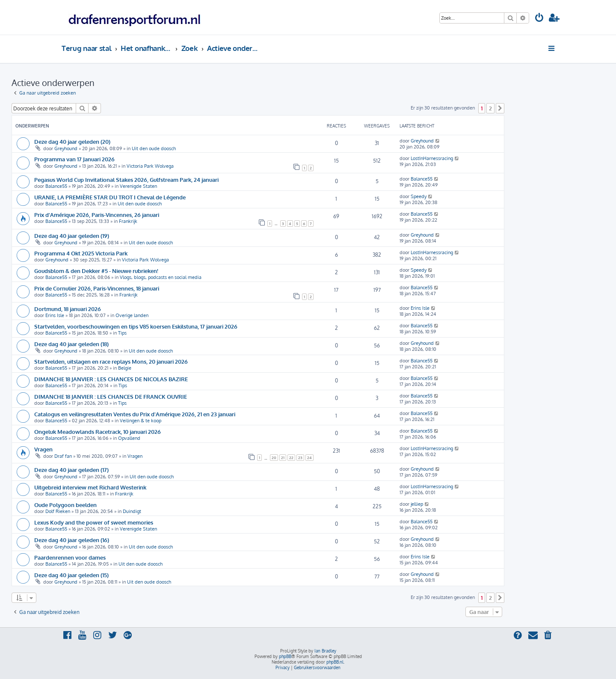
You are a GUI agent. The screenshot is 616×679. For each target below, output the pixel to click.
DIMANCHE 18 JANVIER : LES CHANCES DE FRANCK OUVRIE (111, 396)
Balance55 (56, 186)
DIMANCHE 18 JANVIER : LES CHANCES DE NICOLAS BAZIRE (111, 379)
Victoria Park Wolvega (150, 166)
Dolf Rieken (58, 511)
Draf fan (63, 456)
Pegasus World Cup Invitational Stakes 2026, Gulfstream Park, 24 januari (126, 179)
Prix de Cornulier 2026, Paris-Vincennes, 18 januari (97, 288)
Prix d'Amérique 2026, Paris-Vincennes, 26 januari (97, 215)
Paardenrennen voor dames (70, 557)
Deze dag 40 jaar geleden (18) (71, 344)
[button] (500, 108)
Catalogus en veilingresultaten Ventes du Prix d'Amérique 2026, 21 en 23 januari (135, 414)
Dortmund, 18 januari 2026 (68, 309)
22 (291, 458)
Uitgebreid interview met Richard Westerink (90, 487)
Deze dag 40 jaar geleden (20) (72, 141)
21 (283, 458)
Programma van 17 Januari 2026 (74, 159)
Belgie (125, 368)
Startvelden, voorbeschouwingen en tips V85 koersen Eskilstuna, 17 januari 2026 (136, 326)
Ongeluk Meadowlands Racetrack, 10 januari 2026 (98, 431)
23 (300, 458)
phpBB (285, 656)
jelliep (417, 504)
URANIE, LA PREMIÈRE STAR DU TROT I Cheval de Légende (110, 197)
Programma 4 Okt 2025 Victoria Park (81, 253)
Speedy (419, 196)
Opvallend (129, 438)
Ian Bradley (325, 651)
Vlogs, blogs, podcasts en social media (161, 277)
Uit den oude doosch (154, 148)
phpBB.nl (335, 662)
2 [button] (490, 108)
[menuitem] (539, 19)
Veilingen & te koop (141, 421)
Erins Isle (55, 315)
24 (309, 458)
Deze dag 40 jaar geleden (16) (72, 540)
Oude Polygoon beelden (65, 505)
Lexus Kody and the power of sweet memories (94, 522)
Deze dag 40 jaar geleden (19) (72, 236)
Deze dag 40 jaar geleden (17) (71, 470)
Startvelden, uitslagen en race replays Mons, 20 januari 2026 (111, 361)
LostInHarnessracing (432, 158)
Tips (122, 333)
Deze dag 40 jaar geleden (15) (71, 575)
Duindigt (132, 511)
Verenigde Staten (138, 186)
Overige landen (132, 315)
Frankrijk (128, 221)
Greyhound (66, 148)
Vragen (43, 449)
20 (274, 458)
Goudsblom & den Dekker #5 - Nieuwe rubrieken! (96, 271)
